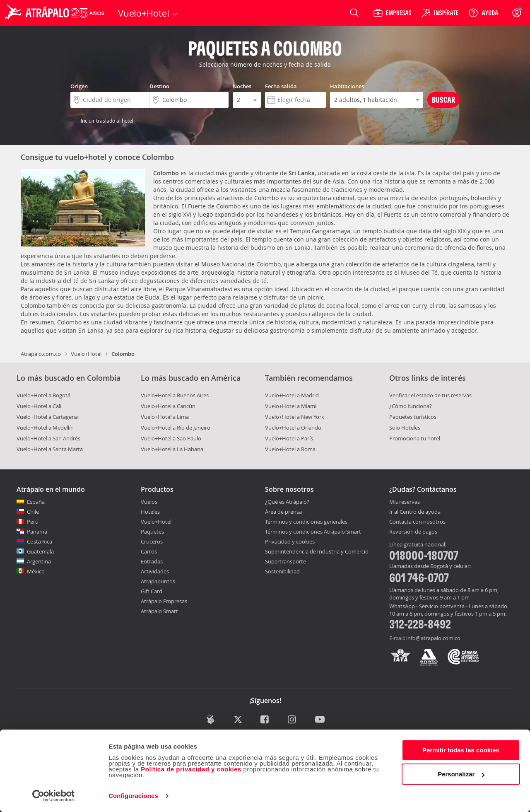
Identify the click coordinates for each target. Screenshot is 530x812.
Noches (242, 86)
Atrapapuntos (158, 581)
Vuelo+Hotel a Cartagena (47, 417)
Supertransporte (285, 561)
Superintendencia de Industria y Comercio (317, 551)
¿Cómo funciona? (411, 406)
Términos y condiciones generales (306, 522)
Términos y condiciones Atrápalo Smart (313, 532)
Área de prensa (283, 512)
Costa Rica (40, 541)
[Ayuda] (483, 13)
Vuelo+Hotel (86, 354)
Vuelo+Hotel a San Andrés (48, 438)
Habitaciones (347, 86)
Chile (33, 512)
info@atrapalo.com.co (433, 638)
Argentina (39, 561)
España (36, 502)
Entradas (152, 561)
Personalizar (461, 774)
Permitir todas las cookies (461, 750)
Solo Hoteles (405, 428)
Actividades (155, 571)
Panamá (37, 532)
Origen (79, 86)
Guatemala (40, 551)
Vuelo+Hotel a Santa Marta (50, 449)
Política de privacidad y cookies (191, 769)
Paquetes (152, 532)
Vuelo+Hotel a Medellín (45, 428)
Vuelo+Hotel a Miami (291, 406)
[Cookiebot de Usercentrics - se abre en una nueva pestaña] (54, 796)
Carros (149, 551)
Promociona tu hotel (415, 438)
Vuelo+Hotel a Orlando (293, 428)
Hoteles (150, 512)
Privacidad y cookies (290, 541)
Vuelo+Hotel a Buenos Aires (175, 395)
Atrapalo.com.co (41, 354)
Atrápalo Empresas (164, 601)
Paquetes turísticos (413, 417)
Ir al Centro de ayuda (415, 512)
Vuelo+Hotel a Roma (290, 449)
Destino (159, 86)
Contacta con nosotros (417, 522)
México (36, 571)
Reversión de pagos (413, 532)
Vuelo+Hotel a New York (295, 417)
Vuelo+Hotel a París (289, 438)
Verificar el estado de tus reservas (430, 395)
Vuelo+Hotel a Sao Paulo (171, 438)
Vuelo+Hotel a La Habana (172, 449)
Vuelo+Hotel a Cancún (168, 406)
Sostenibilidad (282, 571)
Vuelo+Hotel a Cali (39, 406)
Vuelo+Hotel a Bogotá (43, 395)
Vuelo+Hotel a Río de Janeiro (176, 428)
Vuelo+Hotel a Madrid (292, 395)
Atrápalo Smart (159, 611)
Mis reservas (405, 502)
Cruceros (152, 541)
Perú (33, 522)
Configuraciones (133, 796)
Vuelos (149, 502)
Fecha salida (281, 86)
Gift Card (152, 591)
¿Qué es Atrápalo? (287, 502)
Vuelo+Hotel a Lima (165, 417)
